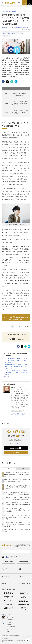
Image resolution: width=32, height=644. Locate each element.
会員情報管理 (10, 620)
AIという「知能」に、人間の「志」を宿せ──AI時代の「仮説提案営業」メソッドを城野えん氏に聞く (17, 517)
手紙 (22, 33)
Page (6, 103)
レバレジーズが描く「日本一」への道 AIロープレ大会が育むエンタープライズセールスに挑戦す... (16, 360)
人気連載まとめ (24, 584)
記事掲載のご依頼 (8, 562)
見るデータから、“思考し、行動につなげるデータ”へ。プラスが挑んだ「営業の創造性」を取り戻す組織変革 (17, 524)
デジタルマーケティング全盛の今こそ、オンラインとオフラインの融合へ (20, 112)
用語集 (5, 584)
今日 (9, 469)
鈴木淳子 (10, 27)
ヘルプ (9, 615)
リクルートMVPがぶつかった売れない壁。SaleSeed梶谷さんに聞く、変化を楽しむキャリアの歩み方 (17, 487)
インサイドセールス (6, 33)
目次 (22, 88)
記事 (21, 569)
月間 (23, 469)
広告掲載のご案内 (24, 562)
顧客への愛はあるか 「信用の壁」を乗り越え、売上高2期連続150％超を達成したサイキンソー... (16, 366)
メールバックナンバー (16, 444)
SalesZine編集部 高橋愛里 (20, 27)
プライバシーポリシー (12, 629)
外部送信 (9, 632)
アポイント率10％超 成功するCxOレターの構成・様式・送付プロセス (20, 103)
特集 (21, 576)
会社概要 (9, 624)
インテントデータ (6, 36)
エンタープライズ (16, 33)
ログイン (16, 452)
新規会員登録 (16, 448)
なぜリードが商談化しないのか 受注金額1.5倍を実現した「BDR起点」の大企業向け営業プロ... (16, 373)
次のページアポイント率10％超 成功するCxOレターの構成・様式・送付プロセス (16, 318)
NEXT (27, 327)
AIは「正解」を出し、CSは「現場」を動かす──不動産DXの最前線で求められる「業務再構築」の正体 (17, 474)
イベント (5, 576)
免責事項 (9, 622)
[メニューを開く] (3, 3)
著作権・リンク (11, 617)
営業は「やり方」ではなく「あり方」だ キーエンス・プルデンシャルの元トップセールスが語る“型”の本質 (17, 510)
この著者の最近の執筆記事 (18, 414)
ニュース (5, 569)
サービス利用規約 (11, 627)
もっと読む (6, 376)
